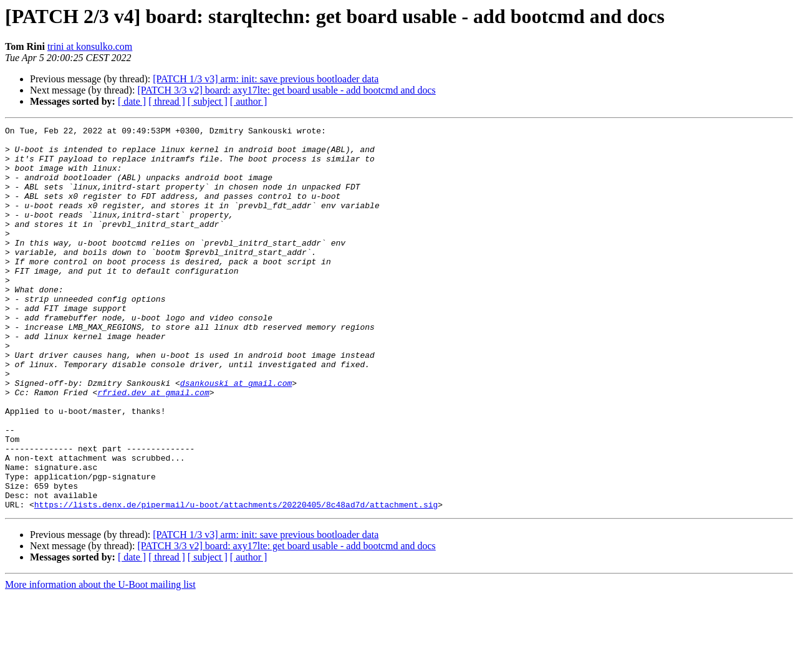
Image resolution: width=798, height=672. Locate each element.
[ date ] (132, 101)
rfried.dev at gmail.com (153, 446)
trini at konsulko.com (90, 46)
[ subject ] (208, 101)
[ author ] (249, 101)
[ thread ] (167, 101)
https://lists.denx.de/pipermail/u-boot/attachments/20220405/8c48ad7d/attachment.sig (236, 581)
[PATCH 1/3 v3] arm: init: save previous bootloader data (266, 79)
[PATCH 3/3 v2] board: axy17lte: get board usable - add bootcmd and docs (286, 90)
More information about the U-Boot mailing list (100, 661)
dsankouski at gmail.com (236, 435)
